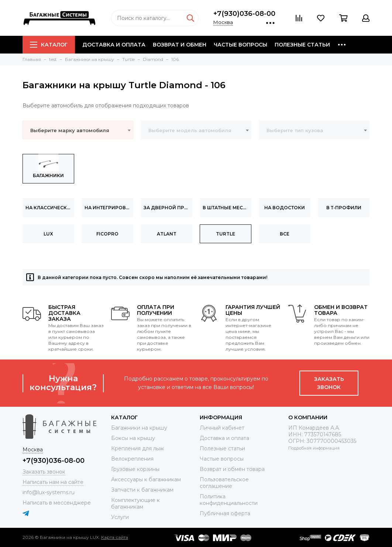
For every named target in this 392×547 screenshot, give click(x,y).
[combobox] (78, 130)
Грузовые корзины (135, 469)
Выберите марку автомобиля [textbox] (70, 130)
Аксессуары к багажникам (146, 479)
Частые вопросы (240, 45)
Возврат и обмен (180, 45)
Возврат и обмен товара (232, 469)
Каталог (49, 45)
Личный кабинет (222, 428)
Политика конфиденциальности (229, 500)
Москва (223, 22)
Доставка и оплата (114, 45)
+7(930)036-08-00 (244, 14)
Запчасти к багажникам (142, 490)
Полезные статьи (302, 45)
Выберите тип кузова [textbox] (295, 130)
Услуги (120, 517)
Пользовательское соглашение (224, 483)
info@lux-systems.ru (49, 492)
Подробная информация (314, 448)
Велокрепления (132, 459)
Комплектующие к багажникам (135, 503)
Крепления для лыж (137, 448)
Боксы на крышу (133, 438)
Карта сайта (115, 537)
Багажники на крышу (139, 428)
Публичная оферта (225, 513)
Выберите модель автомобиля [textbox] (190, 130)
